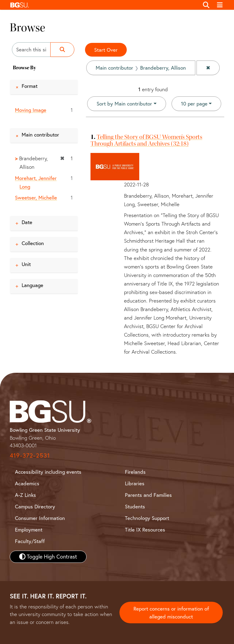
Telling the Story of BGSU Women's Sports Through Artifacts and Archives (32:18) (146, 140)
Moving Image (31, 110)
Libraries (135, 483)
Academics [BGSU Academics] (27, 483)
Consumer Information (40, 518)
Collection (33, 243)
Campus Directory (35, 506)
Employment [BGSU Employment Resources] (29, 530)
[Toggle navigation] (220, 5)
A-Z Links (25, 495)
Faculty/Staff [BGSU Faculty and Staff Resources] (30, 541)
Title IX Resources (145, 530)
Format (30, 86)
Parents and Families (148, 495)
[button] (103, 5)
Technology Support (147, 518)
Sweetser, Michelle (36, 197)
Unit (26, 264)
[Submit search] (62, 50)
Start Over (106, 50)
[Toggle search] (206, 5)
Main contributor (40, 135)
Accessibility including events (48, 472)
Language (32, 285)
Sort (124, 104)
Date (27, 222)
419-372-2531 (30, 455)
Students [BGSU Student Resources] (135, 506)
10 (194, 103)
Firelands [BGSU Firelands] (135, 472)
